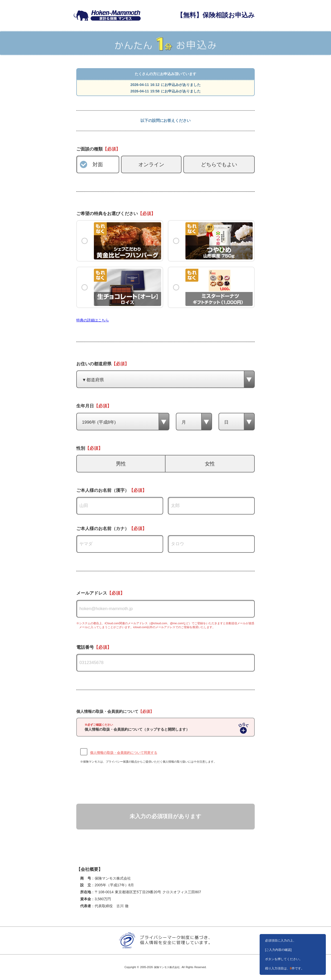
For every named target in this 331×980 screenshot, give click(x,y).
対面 (98, 164)
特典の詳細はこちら (93, 320)
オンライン (151, 164)
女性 (210, 464)
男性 (121, 464)
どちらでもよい (219, 164)
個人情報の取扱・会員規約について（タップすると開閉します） (137, 727)
